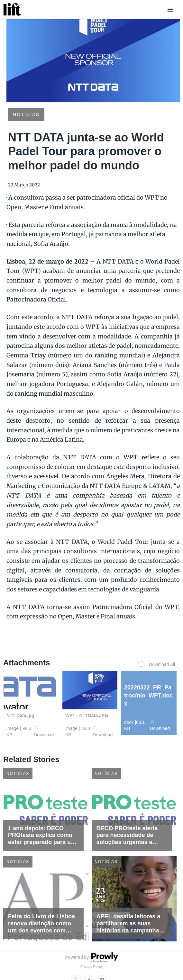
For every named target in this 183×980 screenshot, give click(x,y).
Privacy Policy (92, 967)
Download (44, 732)
